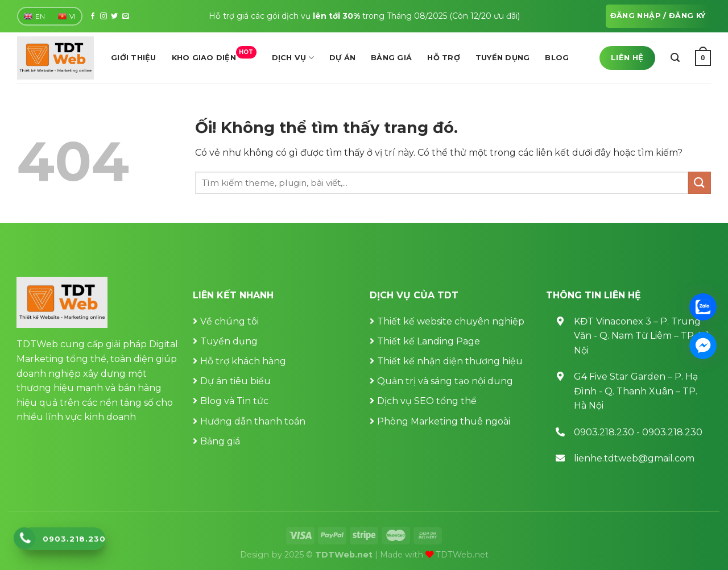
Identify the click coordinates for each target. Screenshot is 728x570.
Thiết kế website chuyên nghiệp (451, 321)
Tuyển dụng (503, 58)
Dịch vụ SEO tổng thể (427, 401)
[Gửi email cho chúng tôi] (126, 16)
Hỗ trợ (444, 58)
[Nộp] (700, 183)
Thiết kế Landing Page (429, 341)
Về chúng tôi (229, 321)
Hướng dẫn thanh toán (253, 421)
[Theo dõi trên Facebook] (93, 16)
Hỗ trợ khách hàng (243, 361)
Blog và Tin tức (234, 401)
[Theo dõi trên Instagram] (104, 16)
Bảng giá (391, 58)
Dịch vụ (293, 58)
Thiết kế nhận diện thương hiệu (450, 361)
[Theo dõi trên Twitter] (114, 16)
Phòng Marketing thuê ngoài (444, 421)
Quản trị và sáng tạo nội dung (445, 381)
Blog (557, 58)
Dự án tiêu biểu (235, 381)
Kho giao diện (214, 55)
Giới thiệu (134, 58)
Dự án (342, 58)
